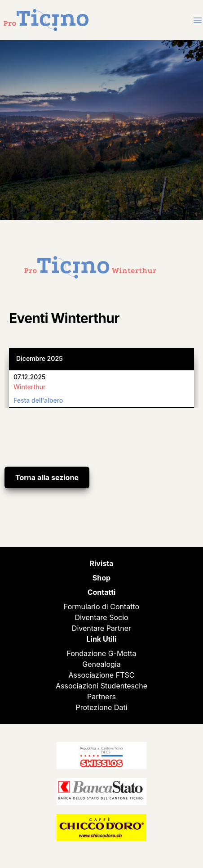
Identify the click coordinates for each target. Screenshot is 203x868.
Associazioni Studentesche (101, 686)
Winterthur (30, 387)
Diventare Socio (101, 617)
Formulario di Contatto (101, 607)
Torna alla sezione (47, 477)
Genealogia (101, 664)
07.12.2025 (29, 377)
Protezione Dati (102, 707)
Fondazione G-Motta (101, 653)
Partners (101, 697)
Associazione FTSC (102, 675)
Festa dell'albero (38, 400)
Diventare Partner (101, 628)
